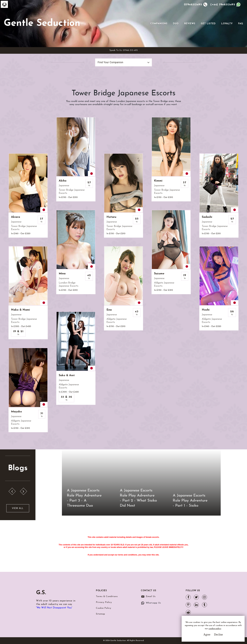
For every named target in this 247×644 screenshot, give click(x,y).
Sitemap (101, 614)
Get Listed (208, 24)
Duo (176, 24)
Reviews (190, 24)
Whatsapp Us (153, 603)
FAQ (241, 24)
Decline (218, 635)
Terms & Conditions (107, 596)
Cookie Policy (104, 608)
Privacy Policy (104, 602)
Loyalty (227, 24)
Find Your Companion (110, 62)
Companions (159, 24)
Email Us (151, 596)
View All (18, 508)
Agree (207, 635)
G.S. (41, 593)
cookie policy (215, 629)
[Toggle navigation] (146, 24)
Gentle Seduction (42, 23)
